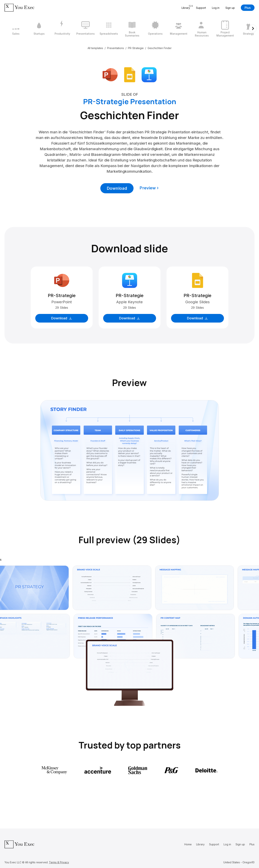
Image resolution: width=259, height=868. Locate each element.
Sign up (230, 8)
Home (188, 844)
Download (117, 188)
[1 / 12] (16, 28)
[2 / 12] (39, 28)
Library (200, 844)
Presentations (116, 48)
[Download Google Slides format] (130, 74)
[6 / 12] (132, 28)
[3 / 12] (62, 28)
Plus (248, 8)
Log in (216, 8)
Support (201, 8)
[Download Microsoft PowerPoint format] (110, 74)
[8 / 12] (179, 28)
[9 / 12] (202, 28)
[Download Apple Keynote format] (149, 74)
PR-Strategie (136, 48)
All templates (95, 48)
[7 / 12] (155, 28)
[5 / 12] (109, 28)
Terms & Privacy (59, 862)
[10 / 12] (225, 28)
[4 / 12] (86, 28)
